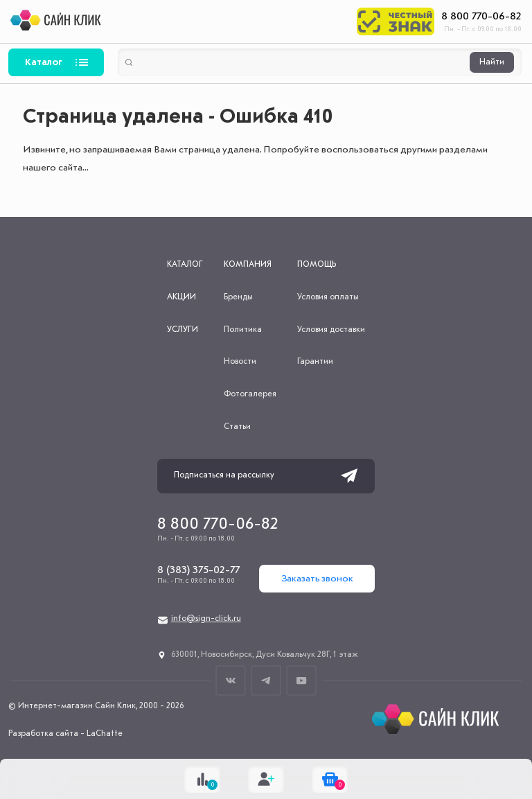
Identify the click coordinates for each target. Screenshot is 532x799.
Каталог (44, 62)
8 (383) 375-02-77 (198, 570)
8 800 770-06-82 (481, 17)
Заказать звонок (317, 579)
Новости (240, 362)
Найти (492, 62)
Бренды (238, 297)
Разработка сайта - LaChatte (65, 734)
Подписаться (349, 476)
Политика (243, 330)
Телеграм (266, 680)
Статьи (237, 427)
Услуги (183, 330)
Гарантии (315, 362)
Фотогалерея (250, 394)
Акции (181, 297)
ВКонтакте (231, 680)
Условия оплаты (328, 297)
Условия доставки (331, 330)
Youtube (302, 680)
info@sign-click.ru (206, 619)
